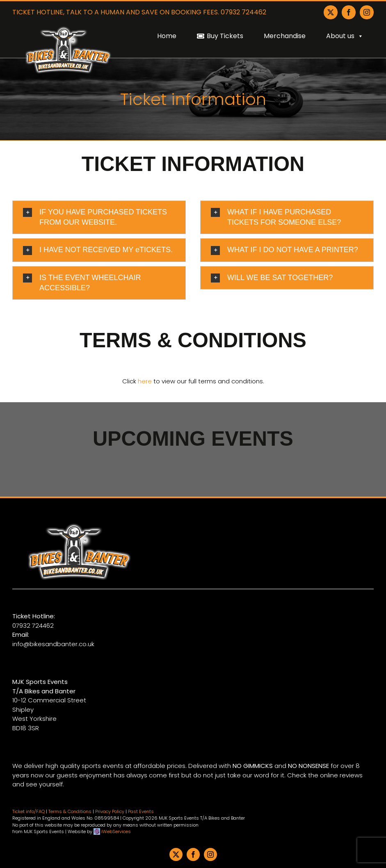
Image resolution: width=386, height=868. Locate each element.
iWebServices (116, 832)
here (145, 381)
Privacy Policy (110, 811)
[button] (99, 217)
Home (167, 36)
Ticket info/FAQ (29, 811)
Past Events (141, 811)
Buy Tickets (225, 36)
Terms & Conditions (70, 811)
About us (345, 36)
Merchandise (285, 36)
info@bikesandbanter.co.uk (53, 644)
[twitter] (176, 854)
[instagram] (210, 854)
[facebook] (193, 854)
